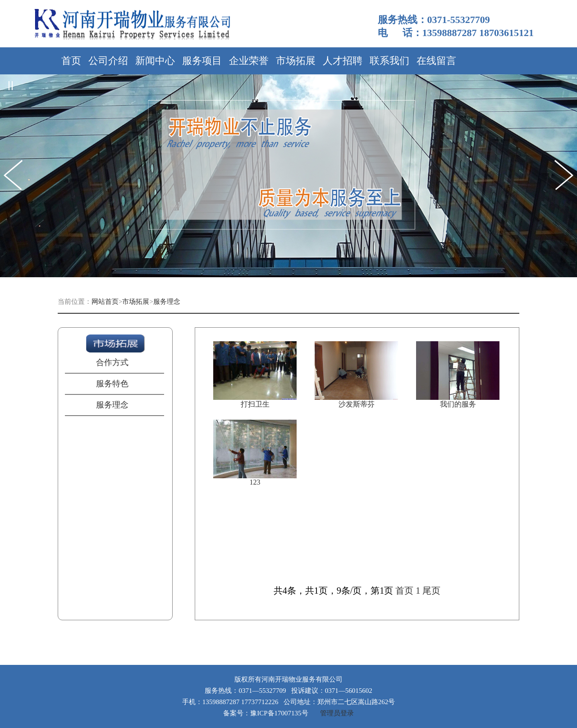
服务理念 (167, 302)
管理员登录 (337, 713)
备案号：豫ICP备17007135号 (266, 713)
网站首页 (105, 302)
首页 (404, 591)
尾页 (431, 591)
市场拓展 (136, 302)
